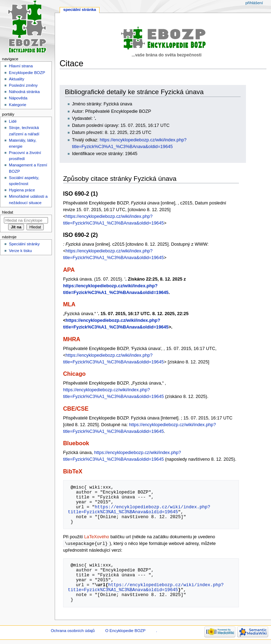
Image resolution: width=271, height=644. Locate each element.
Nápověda (18, 98)
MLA (69, 304)
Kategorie (17, 105)
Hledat (8, 212)
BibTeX (73, 471)
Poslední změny (23, 85)
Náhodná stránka (24, 92)
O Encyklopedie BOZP (125, 631)
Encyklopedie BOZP (27, 73)
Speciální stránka (80, 10)
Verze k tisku (20, 251)
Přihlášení (254, 3)
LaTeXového (97, 537)
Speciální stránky (24, 244)
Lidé (13, 121)
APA (69, 270)
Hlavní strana (21, 66)
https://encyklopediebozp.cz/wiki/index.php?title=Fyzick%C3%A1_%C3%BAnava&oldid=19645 (139, 509)
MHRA (72, 339)
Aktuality (16, 79)
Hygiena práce (22, 190)
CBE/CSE (76, 409)
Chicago (74, 374)
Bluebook (76, 443)
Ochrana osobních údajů (73, 631)
